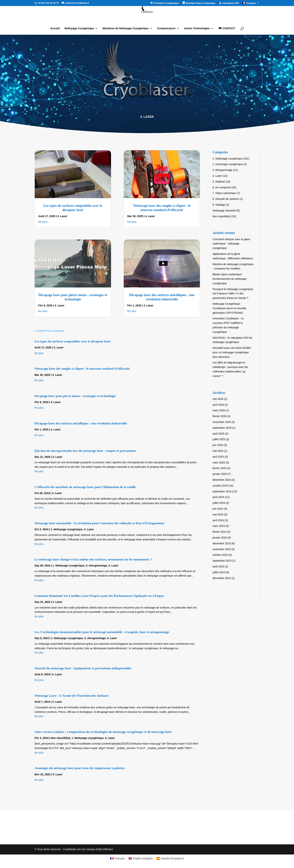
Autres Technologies (197, 28)
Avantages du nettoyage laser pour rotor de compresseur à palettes (80, 768)
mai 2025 (218, 451)
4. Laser (62, 216)
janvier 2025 (220, 474)
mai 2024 (218, 514)
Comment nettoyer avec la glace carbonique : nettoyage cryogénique (231, 244)
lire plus (43, 222)
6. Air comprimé (222, 187)
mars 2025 (219, 463)
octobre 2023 (220, 555)
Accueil (55, 28)
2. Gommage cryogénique (228, 164)
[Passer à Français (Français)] (117, 858)
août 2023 (218, 566)
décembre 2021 (222, 578)
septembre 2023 (222, 561)
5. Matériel (219, 182)
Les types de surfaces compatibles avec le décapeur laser (73, 341)
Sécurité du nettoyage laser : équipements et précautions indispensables (83, 668)
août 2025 (218, 434)
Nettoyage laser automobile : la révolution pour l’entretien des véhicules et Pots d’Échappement (99, 523)
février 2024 (220, 532)
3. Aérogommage (96, 566)
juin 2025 (218, 445)
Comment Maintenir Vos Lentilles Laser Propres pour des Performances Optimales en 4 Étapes (99, 596)
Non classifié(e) (60, 738)
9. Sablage (219, 205)
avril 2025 (218, 457)
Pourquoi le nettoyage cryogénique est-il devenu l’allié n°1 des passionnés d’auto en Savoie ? (233, 294)
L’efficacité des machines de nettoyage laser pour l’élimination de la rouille (85, 487)
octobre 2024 (220, 486)
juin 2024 (218, 509)
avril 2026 (218, 405)
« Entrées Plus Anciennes (49, 331)
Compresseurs (166, 28)
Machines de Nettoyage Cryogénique (126, 28)
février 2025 (220, 468)
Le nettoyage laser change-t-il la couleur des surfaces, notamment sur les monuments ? (93, 559)
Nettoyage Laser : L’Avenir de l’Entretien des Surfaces (72, 696)
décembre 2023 (222, 543)
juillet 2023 (219, 572)
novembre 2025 (222, 422)
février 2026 (220, 416)
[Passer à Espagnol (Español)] (170, 858)
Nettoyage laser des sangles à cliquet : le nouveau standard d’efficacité (82, 369)
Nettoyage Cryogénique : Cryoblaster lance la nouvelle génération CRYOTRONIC (229, 308)
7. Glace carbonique (224, 193)
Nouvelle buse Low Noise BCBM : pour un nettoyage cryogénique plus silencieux (232, 352)
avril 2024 (218, 520)
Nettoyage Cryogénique (79, 28)
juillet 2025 (219, 439)
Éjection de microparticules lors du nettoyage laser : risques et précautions (85, 451)
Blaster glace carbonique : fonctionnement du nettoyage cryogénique (230, 279)
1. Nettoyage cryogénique (67, 529)
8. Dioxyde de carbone (226, 199)
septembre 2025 (222, 428)
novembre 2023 (222, 549)
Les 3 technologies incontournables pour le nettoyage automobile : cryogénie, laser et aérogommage (102, 632)
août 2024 (218, 497)
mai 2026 (218, 399)
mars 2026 (219, 410)
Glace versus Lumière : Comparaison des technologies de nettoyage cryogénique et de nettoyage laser (103, 732)
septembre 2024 (222, 491)
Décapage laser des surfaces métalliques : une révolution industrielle (81, 423)
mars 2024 (219, 526)
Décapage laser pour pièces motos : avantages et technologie (75, 396)
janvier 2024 (220, 538)
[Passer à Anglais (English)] (141, 858)
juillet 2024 (219, 503)
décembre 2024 (222, 480)
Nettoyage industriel (224, 211)
